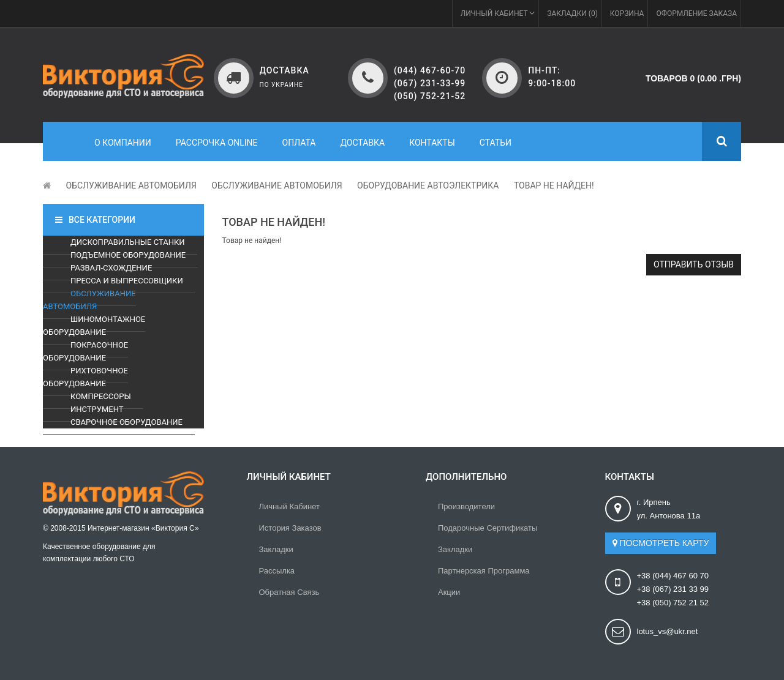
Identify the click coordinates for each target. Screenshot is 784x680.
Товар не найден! (554, 185)
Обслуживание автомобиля (131, 185)
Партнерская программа (484, 571)
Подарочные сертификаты (488, 528)
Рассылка (277, 571)
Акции (449, 592)
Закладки (276, 549)
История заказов (290, 528)
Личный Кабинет (289, 506)
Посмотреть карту (661, 543)
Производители (466, 506)
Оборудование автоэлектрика (428, 185)
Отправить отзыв (694, 264)
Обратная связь (289, 592)
